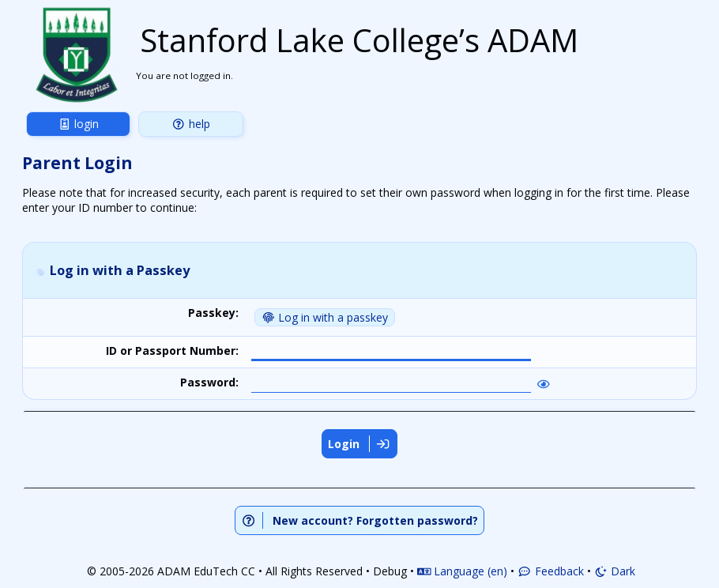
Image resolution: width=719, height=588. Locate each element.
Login (79, 124)
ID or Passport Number (171, 351)
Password (208, 382)
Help (191, 124)
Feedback (551, 569)
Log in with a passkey (325, 317)
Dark (615, 569)
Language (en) (463, 569)
